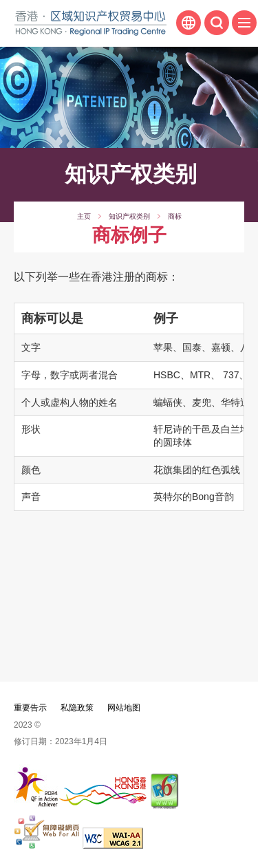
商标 (175, 216)
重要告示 (30, 708)
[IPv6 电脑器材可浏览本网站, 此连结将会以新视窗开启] (165, 805)
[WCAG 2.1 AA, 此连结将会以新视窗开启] (113, 845)
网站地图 (124, 708)
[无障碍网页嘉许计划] (47, 845)
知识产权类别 (129, 216)
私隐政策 (77, 708)
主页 (84, 216)
